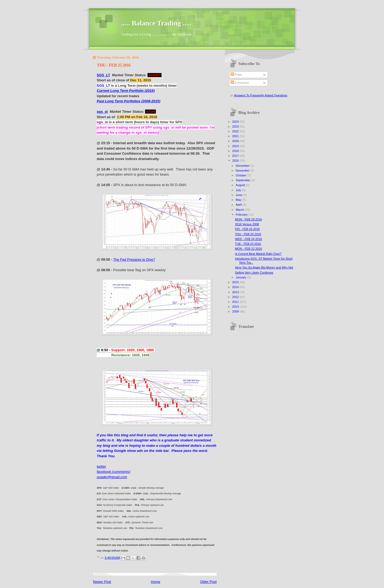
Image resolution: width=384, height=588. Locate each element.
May (239, 200)
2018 (236, 151)
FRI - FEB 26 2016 (247, 229)
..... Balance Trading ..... (156, 23)
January (241, 277)
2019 (236, 146)
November (243, 170)
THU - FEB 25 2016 (248, 234)
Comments (240, 83)
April (239, 205)
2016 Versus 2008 (247, 224)
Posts (236, 75)
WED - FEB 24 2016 (249, 239)
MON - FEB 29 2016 (249, 219)
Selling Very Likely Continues (254, 273)
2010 (236, 307)
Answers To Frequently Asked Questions (261, 95)
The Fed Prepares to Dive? (134, 259)
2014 (236, 287)
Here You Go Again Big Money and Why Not (264, 267)
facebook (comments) (114, 472)
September (243, 180)
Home (156, 582)
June (239, 195)
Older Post (208, 582)
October (241, 175)
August (241, 185)
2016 (236, 161)
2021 (236, 136)
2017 (236, 156)
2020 (236, 141)
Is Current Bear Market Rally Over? (258, 254)
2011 (236, 302)
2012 (236, 297)
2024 (236, 122)
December (243, 166)
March (240, 210)
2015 (236, 282)
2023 (236, 126)
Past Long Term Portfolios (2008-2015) (128, 101)
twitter (101, 467)
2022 (236, 131)
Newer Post (102, 582)
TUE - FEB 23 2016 (248, 244)
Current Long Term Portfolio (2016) (126, 91)
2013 (236, 292)
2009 (236, 311)
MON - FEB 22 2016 (249, 249)
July (239, 190)
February (242, 215)
